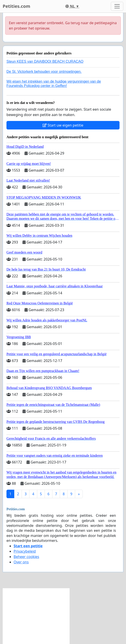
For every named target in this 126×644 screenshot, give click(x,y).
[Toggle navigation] (117, 6)
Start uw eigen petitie (63, 125)
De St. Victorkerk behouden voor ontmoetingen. (44, 72)
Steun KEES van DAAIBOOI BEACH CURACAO (45, 61)
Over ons (21, 562)
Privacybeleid (25, 551)
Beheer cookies (26, 557)
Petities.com (17, 6)
